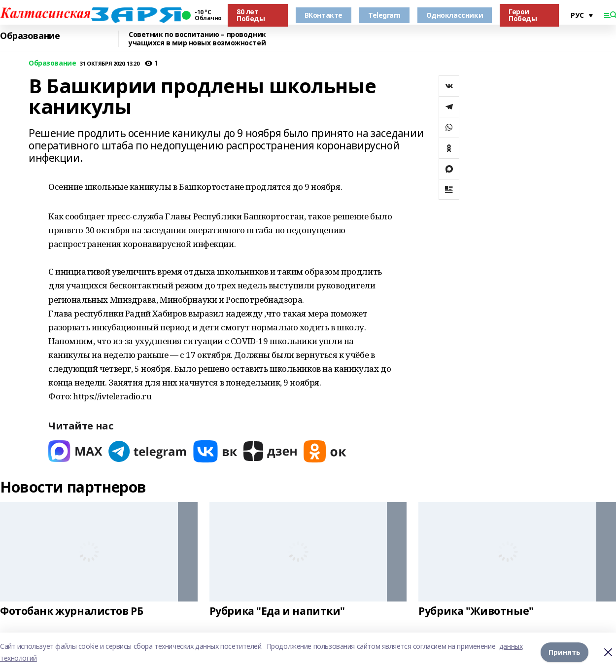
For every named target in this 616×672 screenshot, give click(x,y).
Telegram (384, 15)
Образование (30, 36)
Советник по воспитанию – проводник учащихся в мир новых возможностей (197, 39)
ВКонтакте (324, 15)
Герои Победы (523, 15)
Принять (565, 652)
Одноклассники (455, 15)
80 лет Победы (251, 15)
